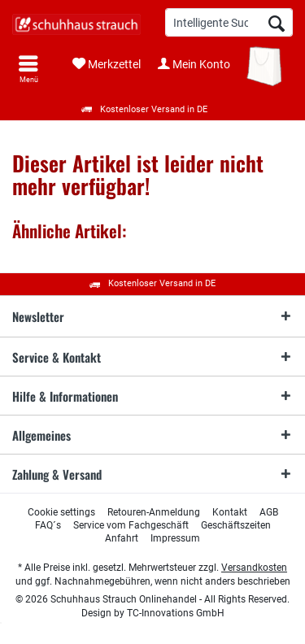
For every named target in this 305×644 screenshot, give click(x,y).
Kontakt (230, 512)
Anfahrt (122, 538)
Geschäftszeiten (236, 525)
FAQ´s (48, 525)
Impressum (175, 538)
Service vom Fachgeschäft (131, 525)
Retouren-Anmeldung (154, 512)
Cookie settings (61, 512)
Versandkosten (254, 568)
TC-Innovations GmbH (176, 613)
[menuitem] (28, 69)
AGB (269, 512)
